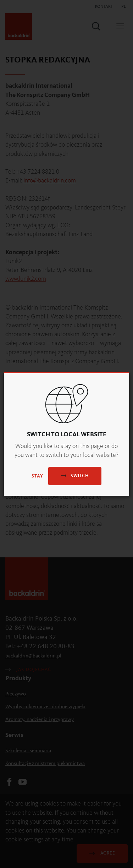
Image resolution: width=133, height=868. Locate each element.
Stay (37, 476)
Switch (75, 476)
